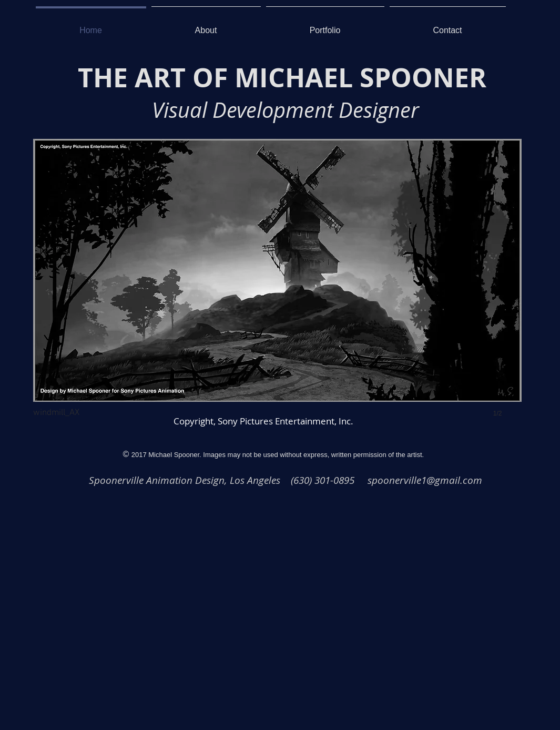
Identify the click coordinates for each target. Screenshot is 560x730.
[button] (277, 289)
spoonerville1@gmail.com (425, 480)
